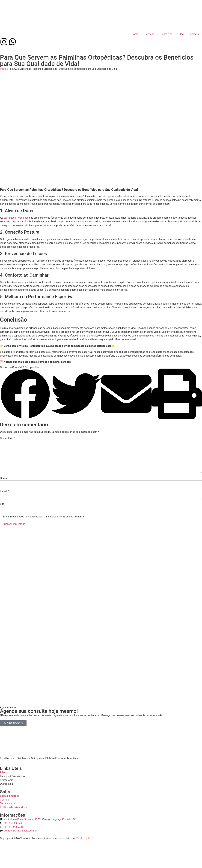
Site (2, 489)
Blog (181, 30)
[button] (25, 379)
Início (3, 57)
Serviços (149, 30)
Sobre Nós (166, 30)
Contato (194, 30)
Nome (4, 463)
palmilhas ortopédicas (16, 203)
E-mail (4, 476)
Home (135, 30)
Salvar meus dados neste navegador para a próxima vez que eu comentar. (44, 501)
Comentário (7, 423)
